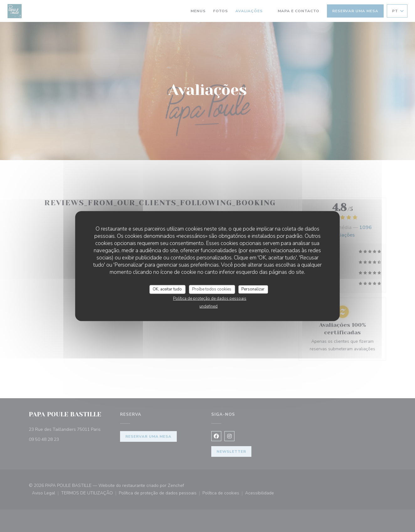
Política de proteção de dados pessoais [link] (210, 298)
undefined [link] (208, 306)
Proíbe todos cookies (212, 289)
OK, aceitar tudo (167, 289)
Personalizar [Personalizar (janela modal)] (253, 289)
